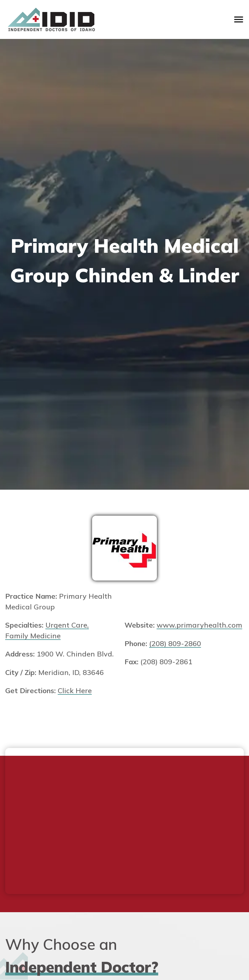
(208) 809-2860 (175, 643)
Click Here (75, 690)
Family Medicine (33, 636)
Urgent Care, (67, 625)
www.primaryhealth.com (199, 625)
